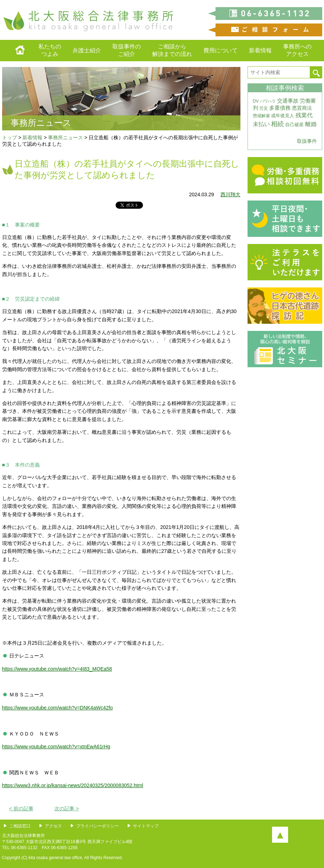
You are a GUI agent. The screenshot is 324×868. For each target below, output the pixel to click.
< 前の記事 (21, 809)
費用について (221, 50)
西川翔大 (230, 194)
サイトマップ (146, 826)
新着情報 (260, 50)
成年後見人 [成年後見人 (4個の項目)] (283, 116)
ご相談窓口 (20, 826)
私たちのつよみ (50, 50)
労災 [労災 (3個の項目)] (264, 108)
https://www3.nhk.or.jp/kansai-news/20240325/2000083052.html (73, 785)
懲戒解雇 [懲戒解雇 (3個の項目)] (261, 116)
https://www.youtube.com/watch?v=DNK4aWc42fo (58, 708)
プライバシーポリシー (97, 826)
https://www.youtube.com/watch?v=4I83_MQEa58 (57, 669)
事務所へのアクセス (297, 50)
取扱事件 (307, 141)
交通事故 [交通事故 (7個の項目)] (288, 101)
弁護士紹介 (87, 50)
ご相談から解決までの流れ (172, 50)
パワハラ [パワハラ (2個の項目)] (268, 101)
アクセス (53, 826)
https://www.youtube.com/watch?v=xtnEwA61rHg (56, 747)
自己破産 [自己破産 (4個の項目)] (294, 124)
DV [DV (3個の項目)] (256, 101)
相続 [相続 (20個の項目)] (277, 124)
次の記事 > (67, 809)
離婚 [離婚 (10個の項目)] (311, 124)
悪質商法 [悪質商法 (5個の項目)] (302, 108)
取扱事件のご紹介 (127, 50)
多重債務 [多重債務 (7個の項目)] (280, 108)
